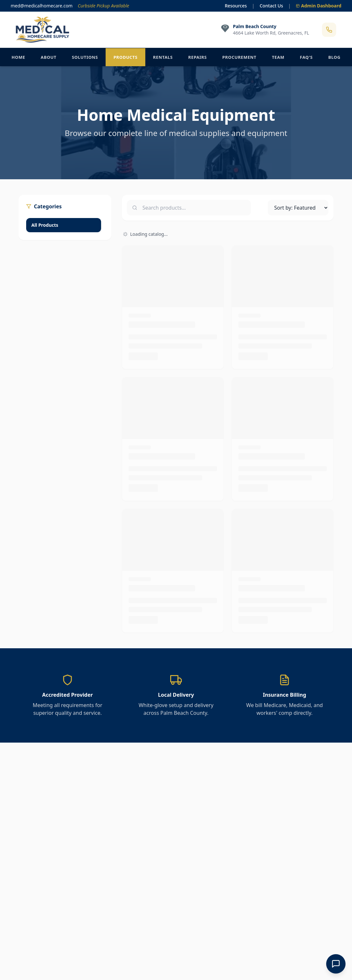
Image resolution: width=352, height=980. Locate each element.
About (49, 57)
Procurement (239, 57)
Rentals (163, 57)
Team (278, 57)
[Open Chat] (336, 964)
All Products (45, 225)
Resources (236, 6)
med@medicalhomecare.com (42, 6)
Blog (334, 57)
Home (18, 57)
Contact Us (271, 6)
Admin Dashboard (319, 6)
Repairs (198, 57)
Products (125, 57)
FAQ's (306, 57)
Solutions (85, 57)
